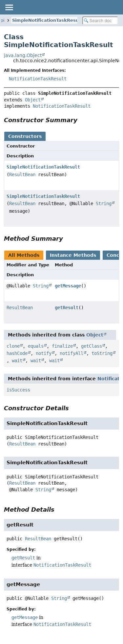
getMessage (68, 286)
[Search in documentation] (100, 21)
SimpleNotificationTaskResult (47, 20)
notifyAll (72, 353)
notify (44, 353)
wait (17, 361)
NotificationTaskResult (38, 79)
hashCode (17, 353)
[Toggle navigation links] (9, 7)
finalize (62, 346)
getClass (92, 346)
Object (33, 100)
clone (13, 346)
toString (102, 353)
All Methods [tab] (24, 255)
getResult (67, 308)
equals (36, 346)
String (104, 203)
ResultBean (22, 174)
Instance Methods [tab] (73, 255)
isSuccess (18, 390)
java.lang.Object (23, 55)
